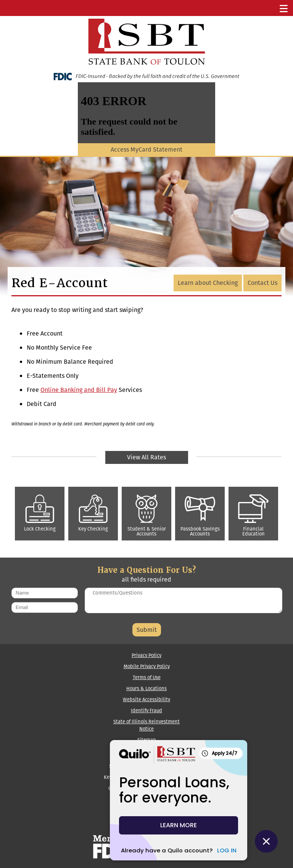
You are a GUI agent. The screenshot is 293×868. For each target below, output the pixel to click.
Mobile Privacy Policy (147, 666)
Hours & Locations (146, 688)
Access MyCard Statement (146, 149)
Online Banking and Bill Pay (79, 390)
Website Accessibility (146, 699)
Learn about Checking (208, 283)
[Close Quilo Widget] (266, 841)
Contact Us (262, 283)
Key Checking (93, 513)
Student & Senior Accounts (147, 516)
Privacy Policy (146, 655)
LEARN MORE (179, 825)
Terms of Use (147, 677)
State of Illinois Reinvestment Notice (146, 725)
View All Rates (146, 457)
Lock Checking (40, 513)
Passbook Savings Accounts (200, 516)
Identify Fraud (146, 711)
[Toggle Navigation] (284, 8)
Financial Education (253, 516)
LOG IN (227, 850)
